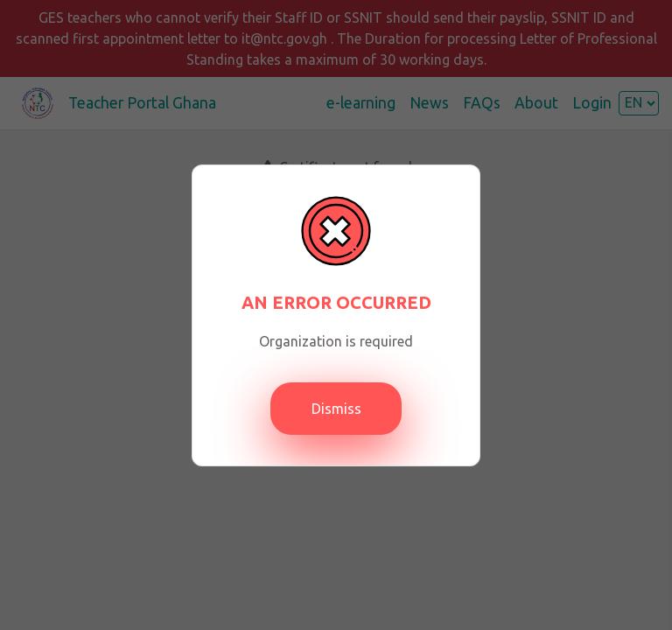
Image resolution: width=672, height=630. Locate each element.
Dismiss (336, 409)
